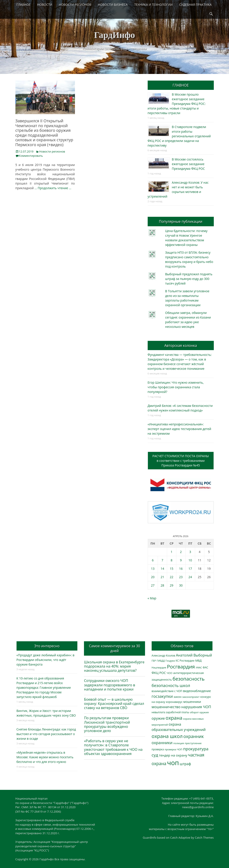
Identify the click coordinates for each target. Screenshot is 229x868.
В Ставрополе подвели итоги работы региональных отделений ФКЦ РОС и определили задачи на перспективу (179, 136)
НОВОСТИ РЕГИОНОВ (75, 5)
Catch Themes (204, 838)
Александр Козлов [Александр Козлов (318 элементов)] (163, 656)
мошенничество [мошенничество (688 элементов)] (166, 707)
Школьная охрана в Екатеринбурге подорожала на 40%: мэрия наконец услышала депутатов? (114, 666)
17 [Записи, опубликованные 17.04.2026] (190, 569)
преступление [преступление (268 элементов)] (193, 743)
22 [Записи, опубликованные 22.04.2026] (171, 577)
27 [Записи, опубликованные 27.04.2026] (153, 585)
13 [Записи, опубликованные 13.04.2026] (153, 569)
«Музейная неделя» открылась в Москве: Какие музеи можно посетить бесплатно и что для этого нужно (45, 757)
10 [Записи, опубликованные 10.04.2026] (190, 560)
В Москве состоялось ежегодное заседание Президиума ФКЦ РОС (188, 164)
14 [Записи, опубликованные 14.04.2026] (162, 569)
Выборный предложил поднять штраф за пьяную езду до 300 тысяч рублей (189, 279)
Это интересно (47, 646)
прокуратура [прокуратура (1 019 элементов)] (196, 749)
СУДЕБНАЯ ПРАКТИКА (195, 5)
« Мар (152, 598)
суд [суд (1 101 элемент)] (155, 755)
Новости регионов (52, 151)
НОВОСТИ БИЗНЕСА (113, 5)
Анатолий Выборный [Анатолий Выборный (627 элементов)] (194, 655)
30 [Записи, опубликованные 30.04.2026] (181, 585)
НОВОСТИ (45, 5)
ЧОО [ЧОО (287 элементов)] (169, 673)
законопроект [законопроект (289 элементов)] (191, 697)
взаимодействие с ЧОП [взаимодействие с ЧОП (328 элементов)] (167, 691)
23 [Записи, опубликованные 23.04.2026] (181, 577)
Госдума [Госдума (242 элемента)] (170, 661)
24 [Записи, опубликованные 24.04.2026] (190, 577)
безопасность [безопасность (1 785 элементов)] (189, 679)
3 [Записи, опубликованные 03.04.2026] (190, 552)
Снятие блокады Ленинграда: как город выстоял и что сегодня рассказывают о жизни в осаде (46, 734)
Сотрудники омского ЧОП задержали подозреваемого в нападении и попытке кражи (110, 685)
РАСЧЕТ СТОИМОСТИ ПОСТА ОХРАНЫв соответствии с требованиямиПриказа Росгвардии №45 (181, 461)
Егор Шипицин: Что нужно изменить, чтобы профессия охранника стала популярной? (176, 387)
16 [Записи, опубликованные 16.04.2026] (181, 569)
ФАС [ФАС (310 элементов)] (206, 667)
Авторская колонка (181, 345)
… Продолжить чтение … (53, 188)
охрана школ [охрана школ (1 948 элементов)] (167, 736)
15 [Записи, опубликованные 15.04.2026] (171, 569)
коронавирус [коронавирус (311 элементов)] (174, 702)
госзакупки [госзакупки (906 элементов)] (162, 696)
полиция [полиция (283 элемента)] (179, 743)
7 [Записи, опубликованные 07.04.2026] (162, 560)
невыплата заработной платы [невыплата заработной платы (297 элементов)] (170, 712)
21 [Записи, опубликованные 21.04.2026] (162, 577)
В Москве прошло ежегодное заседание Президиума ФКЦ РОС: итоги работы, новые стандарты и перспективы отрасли (177, 104)
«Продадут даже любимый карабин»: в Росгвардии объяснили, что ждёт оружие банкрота (46, 660)
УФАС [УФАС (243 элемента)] (199, 668)
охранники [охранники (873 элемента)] (162, 743)
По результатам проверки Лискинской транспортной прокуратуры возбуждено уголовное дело (107, 724)
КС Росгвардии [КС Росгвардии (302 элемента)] (185, 660)
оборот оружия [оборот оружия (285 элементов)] (199, 712)
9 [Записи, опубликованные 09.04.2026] (181, 560)
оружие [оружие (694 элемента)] (158, 718)
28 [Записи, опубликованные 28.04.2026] (162, 585)
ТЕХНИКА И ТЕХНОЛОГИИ (153, 5)
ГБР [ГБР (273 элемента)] (154, 661)
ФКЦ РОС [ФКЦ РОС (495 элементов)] (159, 673)
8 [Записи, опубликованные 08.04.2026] (171, 560)
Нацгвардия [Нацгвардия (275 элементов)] (159, 667)
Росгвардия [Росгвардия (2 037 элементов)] (181, 667)
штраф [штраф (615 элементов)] (185, 764)
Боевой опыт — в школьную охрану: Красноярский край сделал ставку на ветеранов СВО (114, 704)
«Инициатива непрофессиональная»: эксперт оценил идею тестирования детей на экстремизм (180, 429)
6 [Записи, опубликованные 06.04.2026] (153, 560)
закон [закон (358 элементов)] (178, 697)
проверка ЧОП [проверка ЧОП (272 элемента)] (173, 749)
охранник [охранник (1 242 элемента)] (194, 736)
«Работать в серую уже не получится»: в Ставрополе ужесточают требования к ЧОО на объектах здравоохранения (113, 747)
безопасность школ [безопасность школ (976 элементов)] (171, 685)
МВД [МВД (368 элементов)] (198, 660)
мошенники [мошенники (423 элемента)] (192, 702)
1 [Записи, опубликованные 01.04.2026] (171, 552)
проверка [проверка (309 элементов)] (158, 749)
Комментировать (31, 156)
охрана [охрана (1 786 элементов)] (174, 718)
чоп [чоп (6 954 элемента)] (173, 763)
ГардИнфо (115, 35)
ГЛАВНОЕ (24, 5)
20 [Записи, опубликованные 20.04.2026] (153, 577)
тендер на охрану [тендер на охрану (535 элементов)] (173, 755)
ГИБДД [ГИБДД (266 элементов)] (161, 661)
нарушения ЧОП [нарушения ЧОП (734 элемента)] (196, 707)
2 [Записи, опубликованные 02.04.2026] (181, 552)
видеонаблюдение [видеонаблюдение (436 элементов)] (197, 691)
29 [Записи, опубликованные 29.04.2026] (171, 585)
